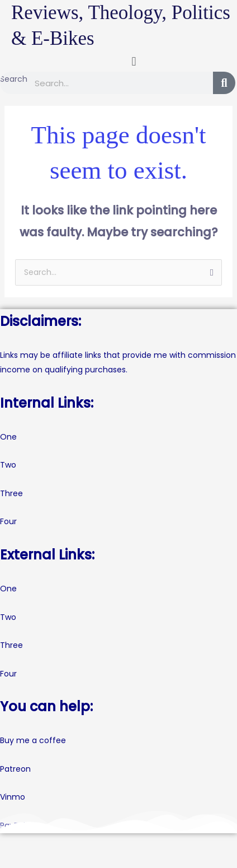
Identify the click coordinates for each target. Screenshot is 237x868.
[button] (134, 61)
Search (14, 79)
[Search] (224, 83)
